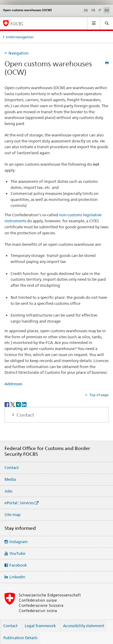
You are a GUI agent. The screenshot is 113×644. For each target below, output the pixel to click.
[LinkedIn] (24, 404)
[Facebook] (7, 404)
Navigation (19, 53)
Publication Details (20, 638)
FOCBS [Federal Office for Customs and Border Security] (17, 24)
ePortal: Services (19, 503)
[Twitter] (13, 404)
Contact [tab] (25, 415)
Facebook (18, 565)
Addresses (13, 384)
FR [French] (93, 10)
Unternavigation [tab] (20, 37)
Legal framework (40, 626)
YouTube (17, 553)
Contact (12, 467)
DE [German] (86, 10)
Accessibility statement (84, 626)
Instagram (19, 542)
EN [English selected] (107, 10)
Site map (13, 514)
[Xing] (19, 404)
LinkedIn (17, 577)
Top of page (99, 395)
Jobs (8, 491)
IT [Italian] (100, 10)
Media (10, 479)
